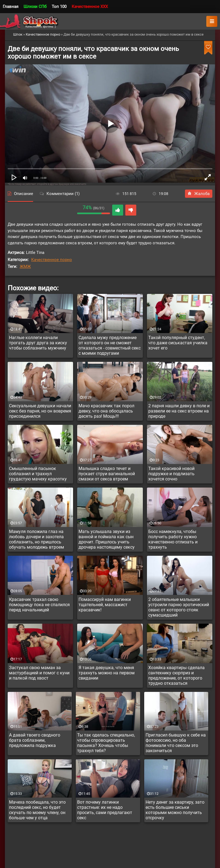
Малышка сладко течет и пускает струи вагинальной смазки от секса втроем (107, 474)
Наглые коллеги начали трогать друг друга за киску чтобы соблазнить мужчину (38, 343)
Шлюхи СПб (35, 7)
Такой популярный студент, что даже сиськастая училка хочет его (178, 343)
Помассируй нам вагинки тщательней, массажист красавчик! (105, 605)
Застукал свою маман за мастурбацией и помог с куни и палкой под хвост (39, 673)
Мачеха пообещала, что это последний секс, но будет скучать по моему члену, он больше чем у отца (37, 810)
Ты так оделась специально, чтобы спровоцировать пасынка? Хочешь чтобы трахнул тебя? (106, 743)
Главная (11, 7)
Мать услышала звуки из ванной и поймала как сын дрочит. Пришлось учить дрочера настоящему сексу (107, 539)
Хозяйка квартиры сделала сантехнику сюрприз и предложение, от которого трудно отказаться (176, 675)
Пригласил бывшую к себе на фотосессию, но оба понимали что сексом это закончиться (176, 743)
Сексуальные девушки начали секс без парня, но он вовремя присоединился (40, 411)
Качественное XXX (90, 7)
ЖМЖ (25, 267)
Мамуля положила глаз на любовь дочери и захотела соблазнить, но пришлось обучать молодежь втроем (37, 539)
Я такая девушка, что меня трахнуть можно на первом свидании (107, 673)
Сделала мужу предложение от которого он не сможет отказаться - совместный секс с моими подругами (110, 345)
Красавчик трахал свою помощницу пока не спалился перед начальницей (39, 605)
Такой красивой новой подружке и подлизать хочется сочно (171, 474)
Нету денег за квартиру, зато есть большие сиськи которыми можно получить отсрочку (175, 810)
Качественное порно (52, 260)
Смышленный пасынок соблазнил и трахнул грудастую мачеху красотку (38, 474)
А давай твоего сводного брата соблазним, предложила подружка (35, 740)
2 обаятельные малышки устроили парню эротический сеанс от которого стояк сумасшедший (179, 607)
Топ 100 (59, 7)
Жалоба (199, 194)
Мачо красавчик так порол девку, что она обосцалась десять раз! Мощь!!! (106, 411)
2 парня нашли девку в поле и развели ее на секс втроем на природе (179, 411)
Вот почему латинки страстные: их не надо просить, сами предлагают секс (105, 810)
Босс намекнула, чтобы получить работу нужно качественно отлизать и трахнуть (173, 539)
